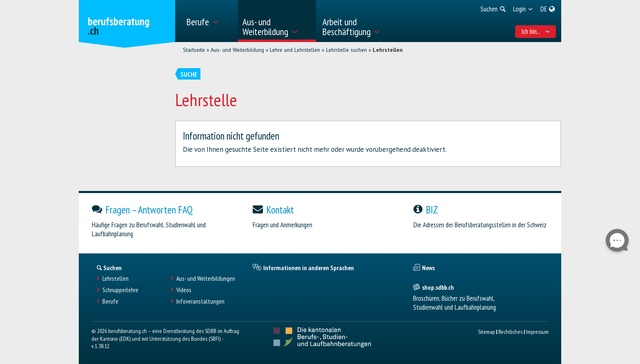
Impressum (537, 332)
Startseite (194, 50)
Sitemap (486, 332)
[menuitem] (209, 21)
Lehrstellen (388, 50)
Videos (184, 290)
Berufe (110, 301)
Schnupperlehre (120, 290)
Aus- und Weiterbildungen (206, 279)
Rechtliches (510, 332)
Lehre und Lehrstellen (295, 50)
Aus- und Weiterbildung (237, 50)
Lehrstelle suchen (347, 50)
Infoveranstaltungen (200, 301)
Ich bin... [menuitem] (536, 31)
